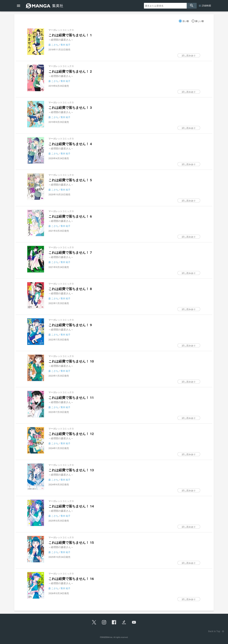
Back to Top (217, 631)
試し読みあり (189, 56)
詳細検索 (206, 6)
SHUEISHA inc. (107, 637)
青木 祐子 (65, 45)
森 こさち (53, 45)
